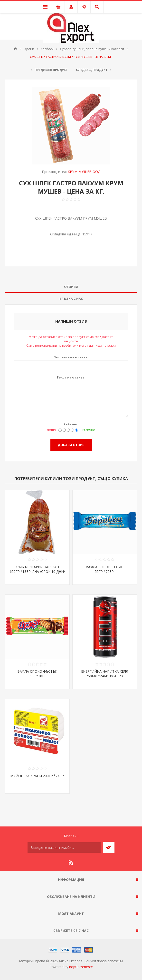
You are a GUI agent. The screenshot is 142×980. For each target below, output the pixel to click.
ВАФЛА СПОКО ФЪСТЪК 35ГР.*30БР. (37, 674)
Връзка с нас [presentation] (71, 299)
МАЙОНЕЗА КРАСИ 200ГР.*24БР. (37, 776)
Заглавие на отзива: (71, 357)
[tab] (71, 287)
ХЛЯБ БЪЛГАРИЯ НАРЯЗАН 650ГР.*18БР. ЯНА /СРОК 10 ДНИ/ (37, 569)
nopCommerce (81, 967)
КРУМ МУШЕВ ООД (84, 172)
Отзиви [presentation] (71, 287)
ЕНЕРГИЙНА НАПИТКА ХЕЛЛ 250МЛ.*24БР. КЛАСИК (105, 674)
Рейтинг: (71, 424)
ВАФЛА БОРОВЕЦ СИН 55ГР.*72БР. (105, 569)
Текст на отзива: (71, 377)
